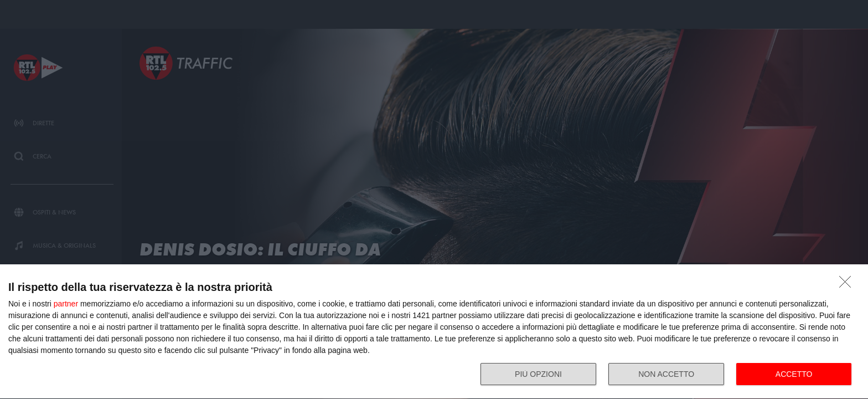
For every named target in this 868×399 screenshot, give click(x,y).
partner (66, 304)
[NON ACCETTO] (848, 285)
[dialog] (434, 332)
